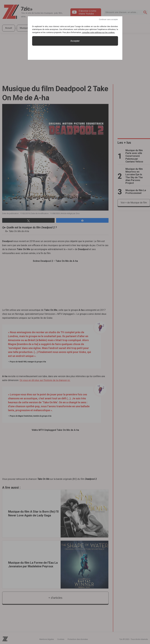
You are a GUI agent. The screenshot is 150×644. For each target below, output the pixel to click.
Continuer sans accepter (108, 19)
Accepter (75, 41)
